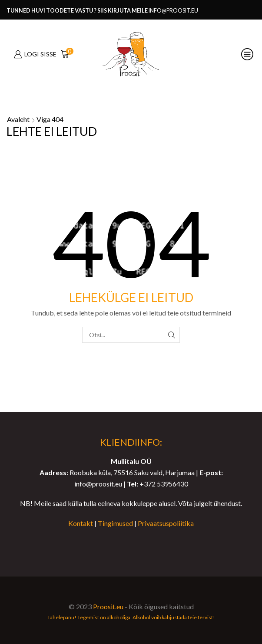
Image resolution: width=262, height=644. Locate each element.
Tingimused (115, 523)
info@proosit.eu (173, 11)
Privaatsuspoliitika (166, 523)
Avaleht (18, 119)
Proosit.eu (108, 606)
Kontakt (81, 523)
